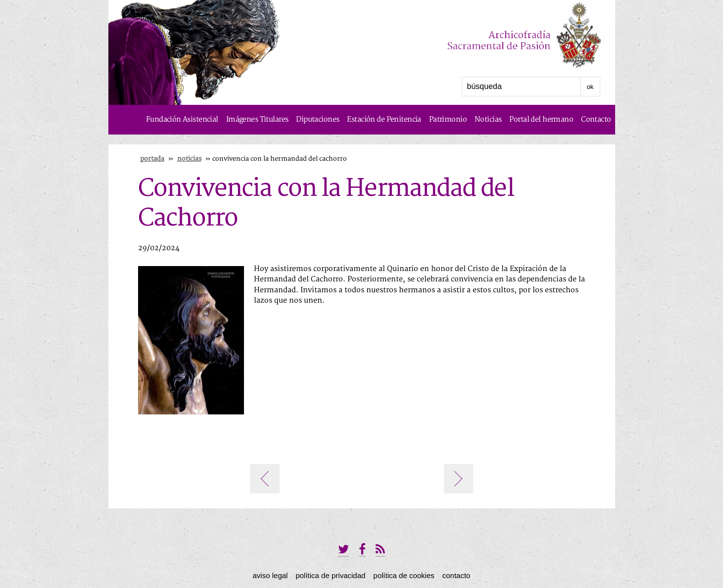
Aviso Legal (270, 575)
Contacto (596, 119)
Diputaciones (317, 119)
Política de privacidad (330, 575)
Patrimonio (448, 119)
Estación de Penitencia (384, 119)
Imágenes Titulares (257, 119)
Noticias (488, 119)
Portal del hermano (541, 119)
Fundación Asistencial (182, 119)
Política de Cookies (404, 575)
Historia (598, 149)
